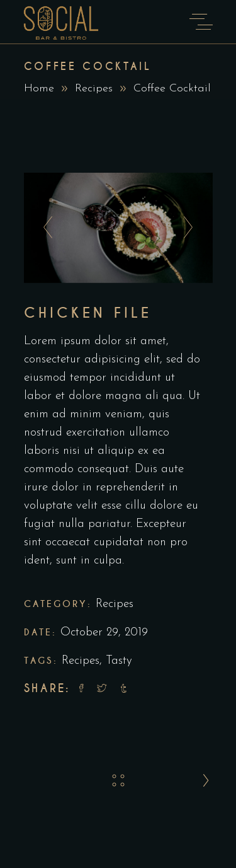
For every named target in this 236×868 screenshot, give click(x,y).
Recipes (115, 604)
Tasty (119, 661)
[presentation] (44, 228)
